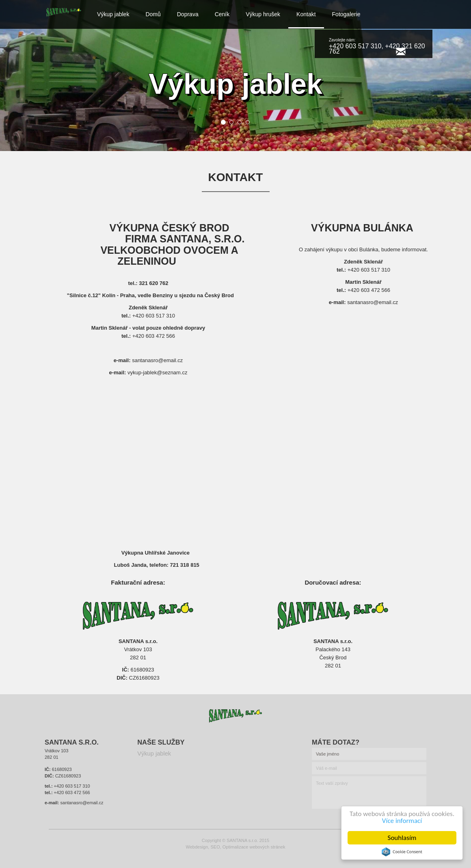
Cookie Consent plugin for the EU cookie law (402, 852)
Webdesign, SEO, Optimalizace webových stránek (236, 847)
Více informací (402, 821)
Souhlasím (402, 838)
